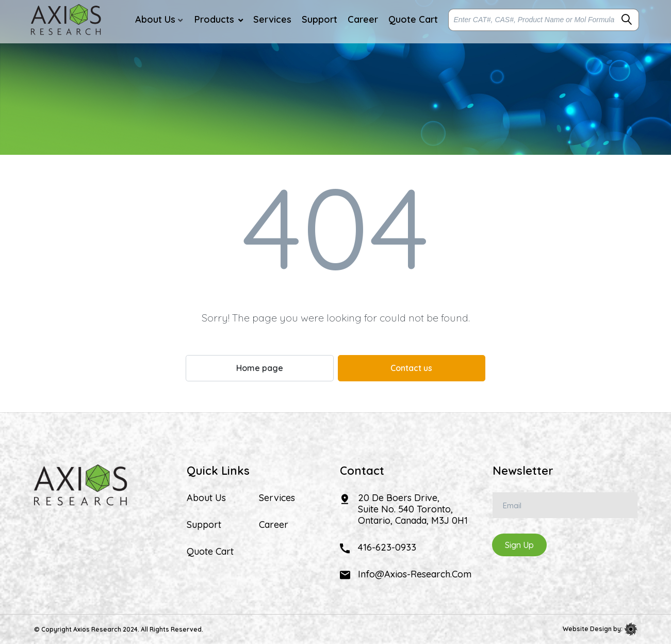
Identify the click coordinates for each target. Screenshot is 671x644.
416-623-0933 (387, 547)
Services (277, 498)
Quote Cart (210, 552)
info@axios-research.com (415, 574)
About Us (206, 498)
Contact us (411, 368)
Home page (260, 368)
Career (274, 525)
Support (204, 525)
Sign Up (519, 545)
